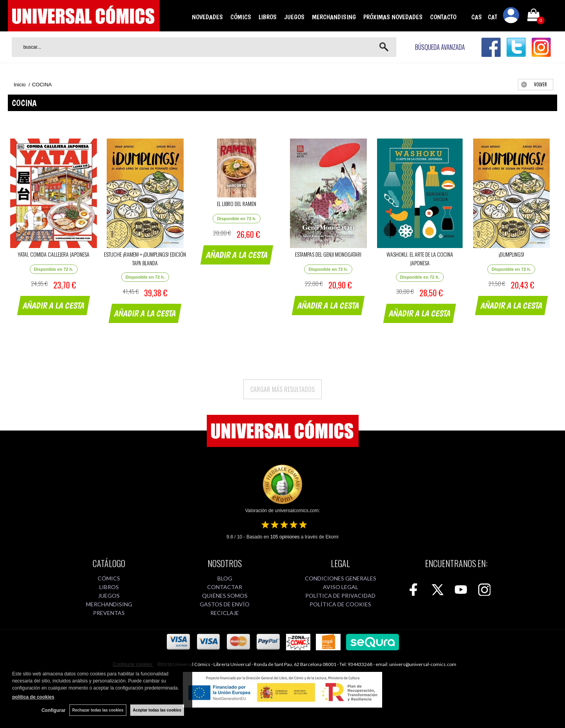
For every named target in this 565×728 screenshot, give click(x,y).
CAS (477, 17)
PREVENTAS (109, 613)
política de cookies (33, 697)
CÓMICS (241, 17)
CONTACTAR (225, 587)
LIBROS (268, 17)
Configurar (54, 710)
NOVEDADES (207, 17)
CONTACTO (443, 17)
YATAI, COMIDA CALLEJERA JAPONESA (54, 254)
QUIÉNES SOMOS (225, 596)
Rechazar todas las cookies (98, 710)
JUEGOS (294, 17)
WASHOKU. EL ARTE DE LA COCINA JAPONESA (420, 258)
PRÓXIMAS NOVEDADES (393, 17)
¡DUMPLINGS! (511, 254)
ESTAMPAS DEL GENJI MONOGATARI (328, 254)
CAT (492, 17)
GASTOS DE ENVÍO (225, 604)
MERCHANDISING (334, 17)
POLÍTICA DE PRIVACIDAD (340, 596)
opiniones (285, 537)
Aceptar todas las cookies (157, 710)
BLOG (225, 578)
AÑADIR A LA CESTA (54, 305)
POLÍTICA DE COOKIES (340, 604)
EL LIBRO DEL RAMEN (237, 203)
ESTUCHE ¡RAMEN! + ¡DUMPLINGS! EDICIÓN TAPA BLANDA (145, 258)
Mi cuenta (511, 16)
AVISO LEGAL (341, 587)
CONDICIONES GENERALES (341, 578)
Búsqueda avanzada (440, 47)
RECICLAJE (225, 613)
